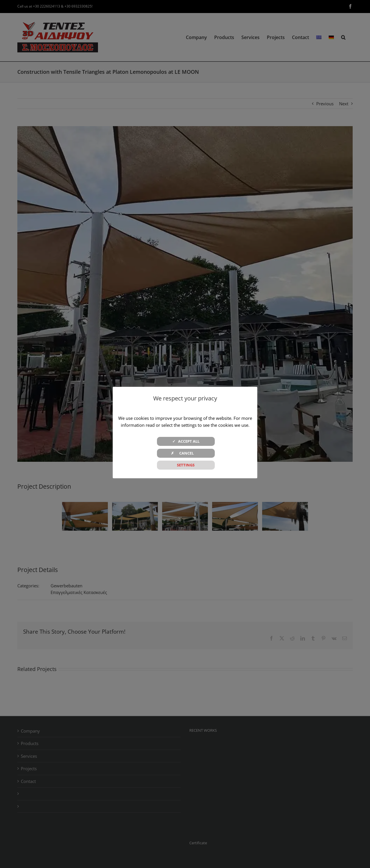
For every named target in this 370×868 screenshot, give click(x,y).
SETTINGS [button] (186, 465)
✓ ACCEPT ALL (186, 441)
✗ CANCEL (186, 453)
